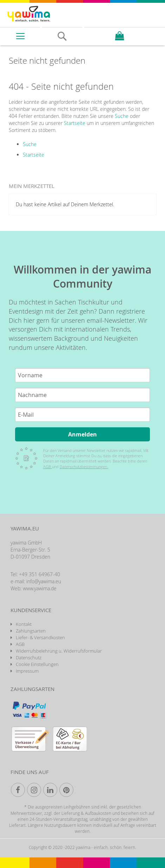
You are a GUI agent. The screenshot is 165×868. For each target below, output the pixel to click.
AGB (48, 467)
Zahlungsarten (31, 631)
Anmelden (82, 434)
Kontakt (24, 624)
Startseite (75, 123)
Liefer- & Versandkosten (40, 637)
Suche (122, 116)
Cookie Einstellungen (37, 664)
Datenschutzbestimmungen (84, 467)
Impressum (27, 671)
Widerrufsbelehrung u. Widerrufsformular (59, 651)
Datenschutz (29, 658)
